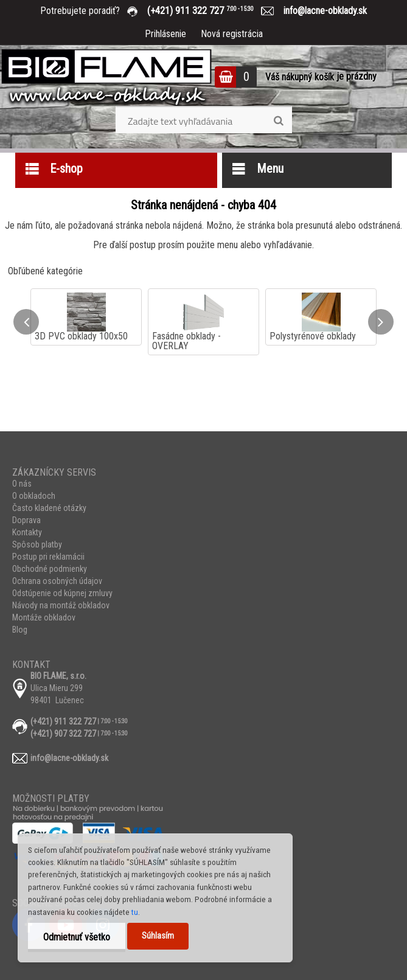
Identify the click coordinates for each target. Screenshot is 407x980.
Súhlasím (158, 936)
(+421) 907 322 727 (63, 734)
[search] (278, 121)
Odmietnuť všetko (77, 937)
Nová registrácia (232, 34)
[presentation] (26, 322)
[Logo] (106, 78)
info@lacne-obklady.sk (320, 11)
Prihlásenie (165, 34)
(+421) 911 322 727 (209, 11)
